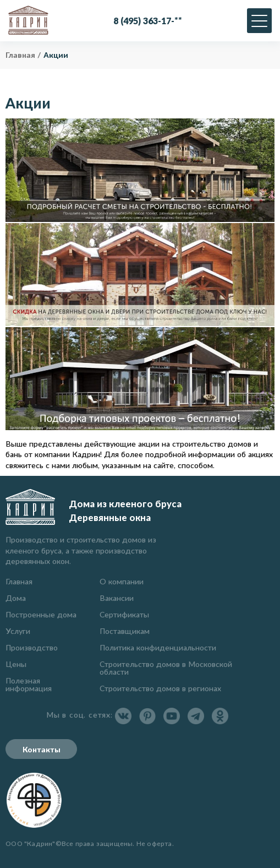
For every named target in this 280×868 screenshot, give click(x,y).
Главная (19, 581)
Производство (32, 647)
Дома (16, 598)
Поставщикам (125, 631)
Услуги (18, 631)
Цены (16, 664)
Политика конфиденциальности (158, 647)
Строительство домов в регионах (160, 688)
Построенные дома (41, 614)
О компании (122, 581)
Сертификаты (124, 614)
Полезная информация (29, 684)
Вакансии (117, 598)
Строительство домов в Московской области (166, 668)
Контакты (42, 749)
